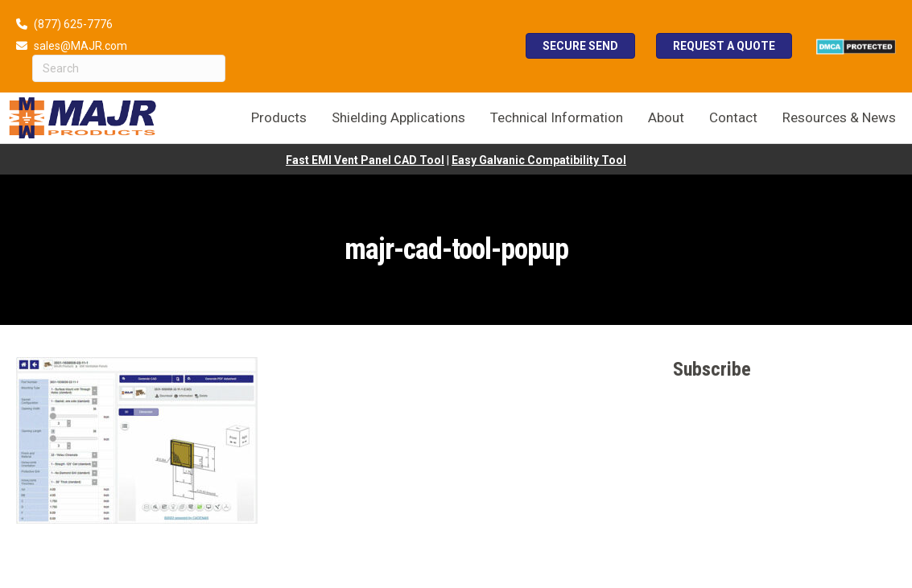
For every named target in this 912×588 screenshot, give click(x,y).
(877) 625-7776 (73, 24)
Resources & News (839, 117)
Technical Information (557, 117)
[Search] (129, 68)
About (666, 117)
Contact (733, 117)
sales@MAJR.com (80, 46)
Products (279, 117)
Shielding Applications (398, 117)
